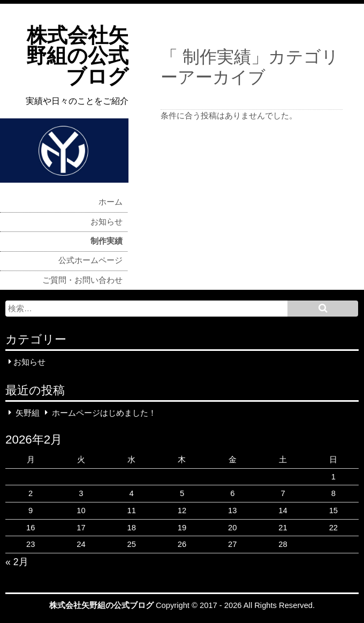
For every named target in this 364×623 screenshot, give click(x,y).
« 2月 (17, 562)
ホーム (111, 202)
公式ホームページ (90, 260)
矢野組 (28, 412)
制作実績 (107, 241)
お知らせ (107, 222)
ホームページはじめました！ (104, 412)
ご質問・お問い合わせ (82, 280)
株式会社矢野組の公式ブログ (77, 56)
